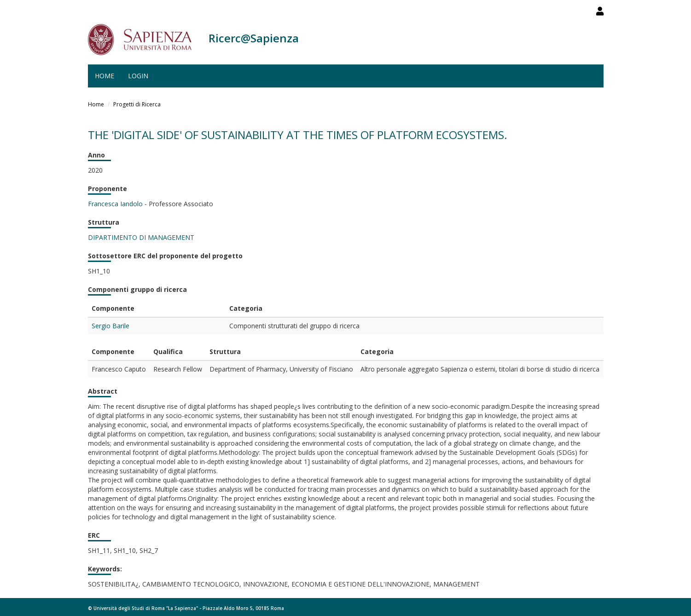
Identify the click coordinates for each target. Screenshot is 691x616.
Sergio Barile (110, 326)
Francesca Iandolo (115, 204)
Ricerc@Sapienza (254, 38)
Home (105, 76)
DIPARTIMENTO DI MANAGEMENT (141, 237)
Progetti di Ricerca (137, 104)
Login (138, 76)
